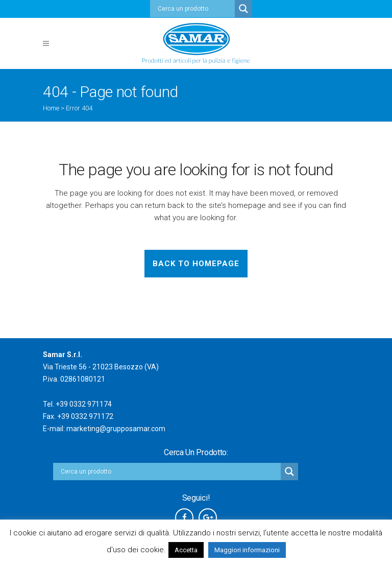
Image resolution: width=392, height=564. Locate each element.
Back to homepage (196, 264)
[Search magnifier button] (243, 9)
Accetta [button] (186, 550)
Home (51, 108)
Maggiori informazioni (247, 550)
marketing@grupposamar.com (116, 429)
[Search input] (195, 9)
